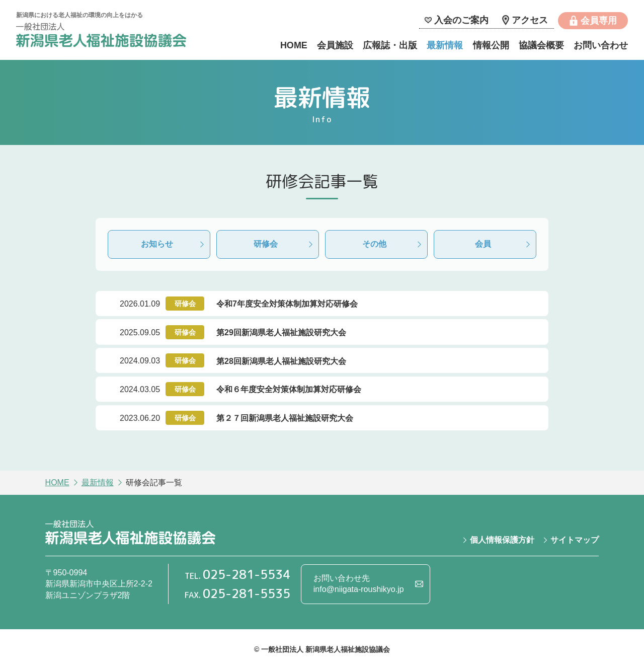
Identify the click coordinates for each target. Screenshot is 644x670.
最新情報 (445, 45)
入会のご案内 (461, 20)
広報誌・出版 (390, 45)
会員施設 (335, 45)
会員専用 (599, 21)
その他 (374, 244)
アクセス (530, 20)
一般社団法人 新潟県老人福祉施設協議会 (101, 36)
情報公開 (491, 45)
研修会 (266, 244)
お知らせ (157, 244)
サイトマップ (575, 540)
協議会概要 (541, 45)
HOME (294, 45)
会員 (483, 244)
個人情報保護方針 (502, 540)
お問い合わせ (601, 45)
